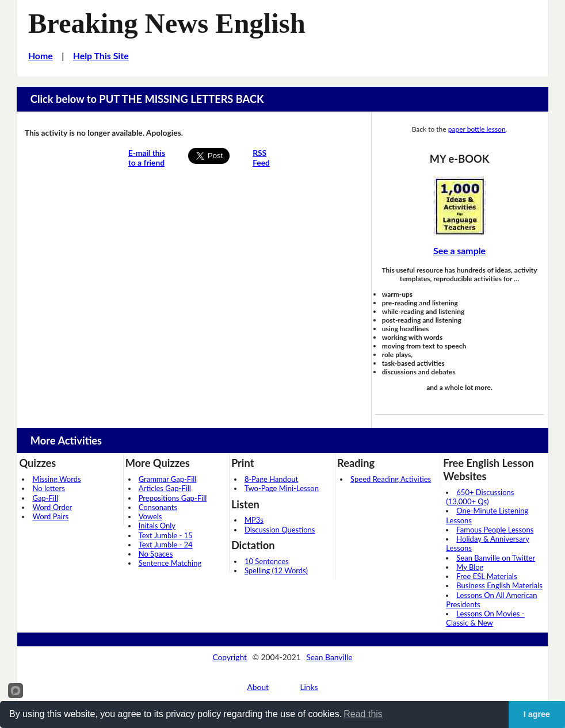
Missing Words (56, 479)
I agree (537, 714)
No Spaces (156, 554)
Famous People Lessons (495, 530)
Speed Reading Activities (391, 479)
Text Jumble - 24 (166, 545)
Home (41, 55)
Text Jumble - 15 (166, 535)
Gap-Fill (45, 498)
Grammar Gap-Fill (168, 479)
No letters (48, 488)
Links (309, 687)
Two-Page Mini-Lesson (282, 488)
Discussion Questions (280, 530)
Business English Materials (499, 585)
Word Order (52, 507)
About (258, 687)
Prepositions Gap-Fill (173, 498)
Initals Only (157, 526)
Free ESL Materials (486, 576)
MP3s (254, 520)
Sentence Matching (170, 563)
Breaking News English (167, 23)
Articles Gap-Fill (165, 488)
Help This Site (101, 55)
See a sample (459, 250)
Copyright (230, 657)
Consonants (158, 507)
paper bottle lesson (477, 129)
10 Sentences (267, 561)
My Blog (470, 567)
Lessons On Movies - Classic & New (485, 618)
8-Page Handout (271, 479)
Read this (363, 714)
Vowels (150, 516)
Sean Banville (329, 657)
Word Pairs (50, 516)
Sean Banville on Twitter (496, 558)
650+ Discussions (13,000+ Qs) (480, 497)
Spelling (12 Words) (276, 570)
